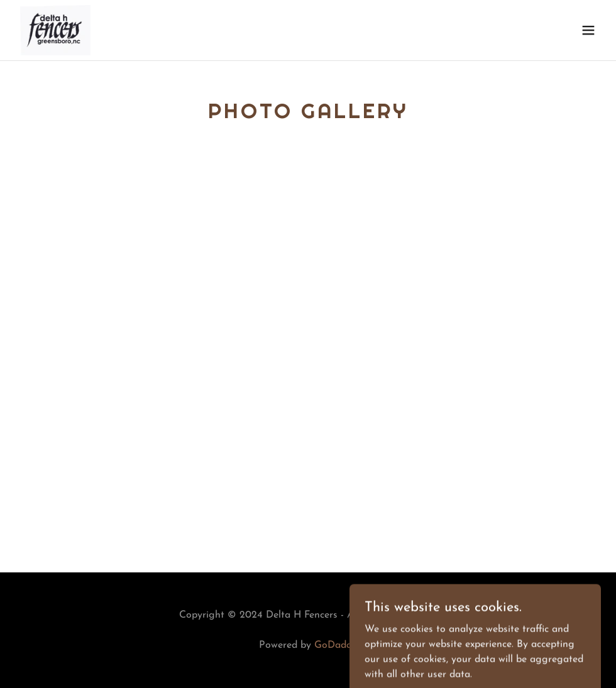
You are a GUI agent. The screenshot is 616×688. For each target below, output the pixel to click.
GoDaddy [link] (336, 645)
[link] (55, 30)
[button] (588, 30)
